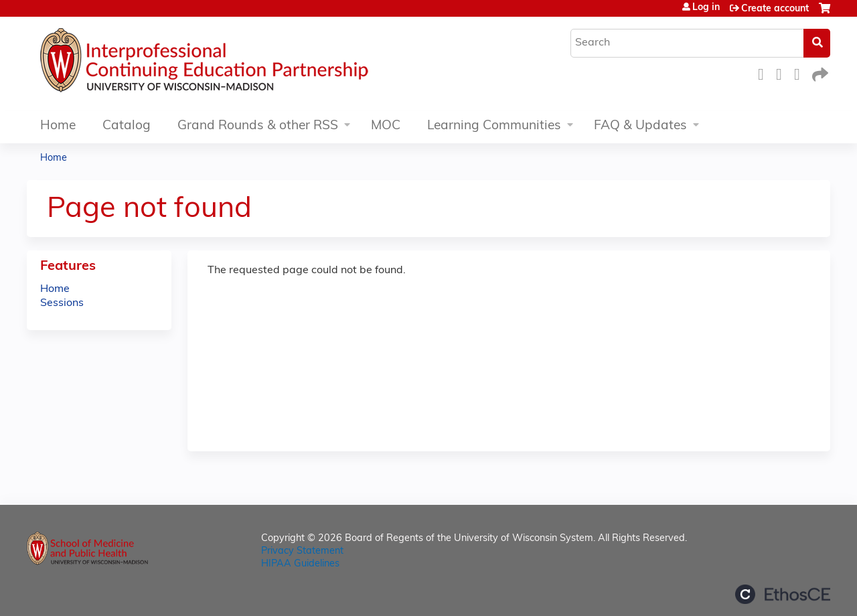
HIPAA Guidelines (300, 564)
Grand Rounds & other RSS (258, 126)
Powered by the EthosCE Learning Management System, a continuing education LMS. (783, 594)
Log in (706, 8)
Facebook (765, 73)
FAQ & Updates (640, 126)
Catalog (127, 126)
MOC (386, 126)
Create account (775, 9)
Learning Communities (494, 126)
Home (58, 126)
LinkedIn (801, 73)
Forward (819, 73)
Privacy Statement (302, 551)
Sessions (62, 303)
